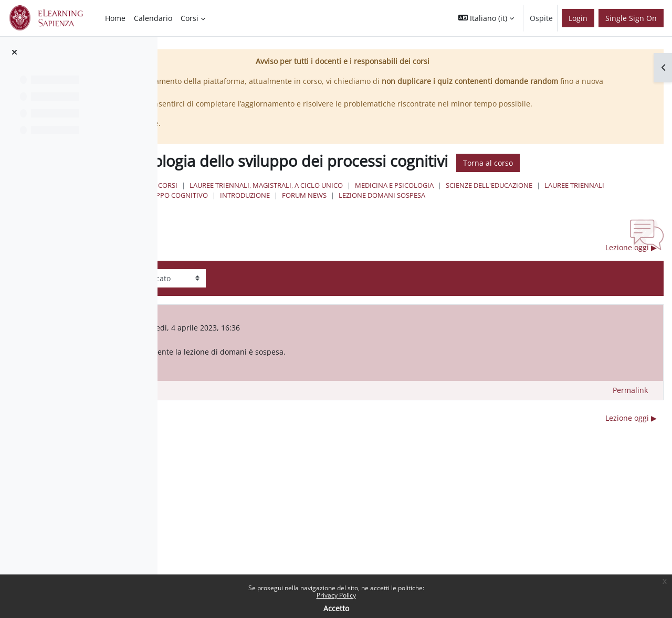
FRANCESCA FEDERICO (290, 367)
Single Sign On (631, 18)
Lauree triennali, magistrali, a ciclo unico (430, 215)
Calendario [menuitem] (153, 18)
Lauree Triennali (430, 225)
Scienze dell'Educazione (345, 225)
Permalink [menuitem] (630, 429)
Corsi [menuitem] (190, 18)
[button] (486, 18)
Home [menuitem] (115, 18)
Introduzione (579, 225)
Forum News (324, 235)
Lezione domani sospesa (401, 235)
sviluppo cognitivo (507, 225)
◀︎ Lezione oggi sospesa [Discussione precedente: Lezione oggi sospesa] (253, 287)
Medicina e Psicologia (558, 215)
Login (578, 18)
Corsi (332, 215)
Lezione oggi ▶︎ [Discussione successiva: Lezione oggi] (631, 287)
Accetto (336, 608)
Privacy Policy (336, 595)
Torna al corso (325, 192)
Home (300, 215)
